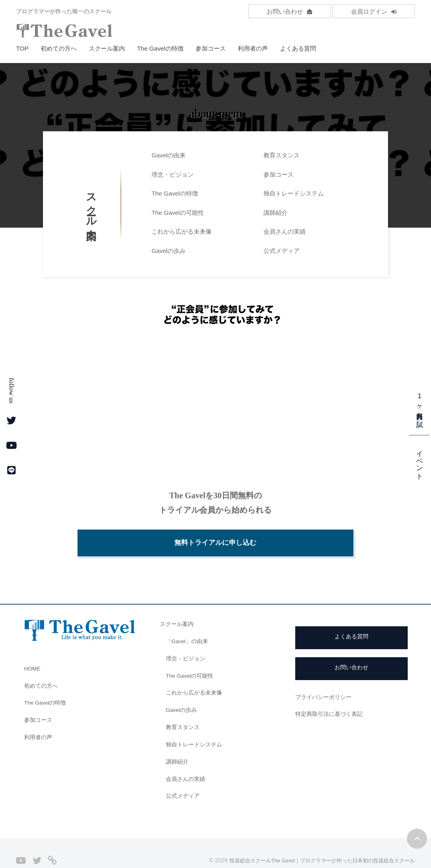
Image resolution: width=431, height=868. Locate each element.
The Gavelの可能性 (178, 213)
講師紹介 (276, 213)
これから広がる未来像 (182, 231)
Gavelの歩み (169, 251)
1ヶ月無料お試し (420, 408)
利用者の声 (253, 48)
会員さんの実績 (285, 231)
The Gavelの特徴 (160, 48)
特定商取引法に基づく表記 (331, 694)
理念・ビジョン (173, 174)
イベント (420, 461)
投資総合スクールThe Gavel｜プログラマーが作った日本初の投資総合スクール (314, 841)
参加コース (211, 48)
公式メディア (282, 251)
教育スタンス (282, 155)
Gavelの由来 (169, 155)
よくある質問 (298, 48)
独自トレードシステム (294, 193)
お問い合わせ (289, 11)
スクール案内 (107, 48)
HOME (33, 649)
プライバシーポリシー (325, 677)
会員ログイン (374, 11)
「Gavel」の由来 (189, 621)
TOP (22, 48)
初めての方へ (59, 48)
